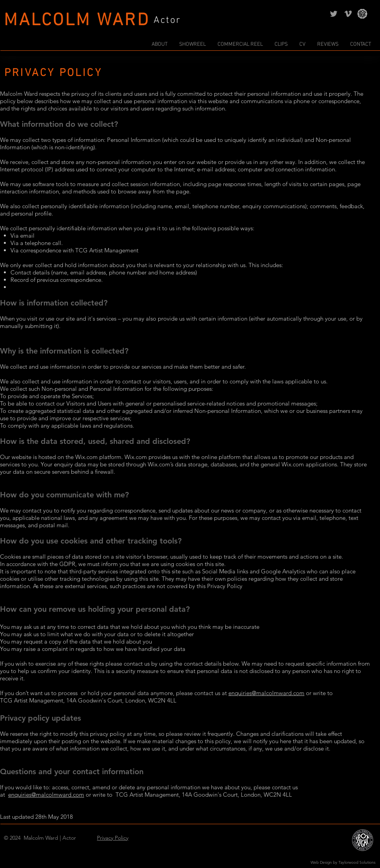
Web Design (321, 862)
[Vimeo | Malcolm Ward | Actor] (348, 14)
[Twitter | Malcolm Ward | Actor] (334, 14)
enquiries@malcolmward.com (266, 693)
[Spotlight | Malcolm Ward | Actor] (362, 14)
